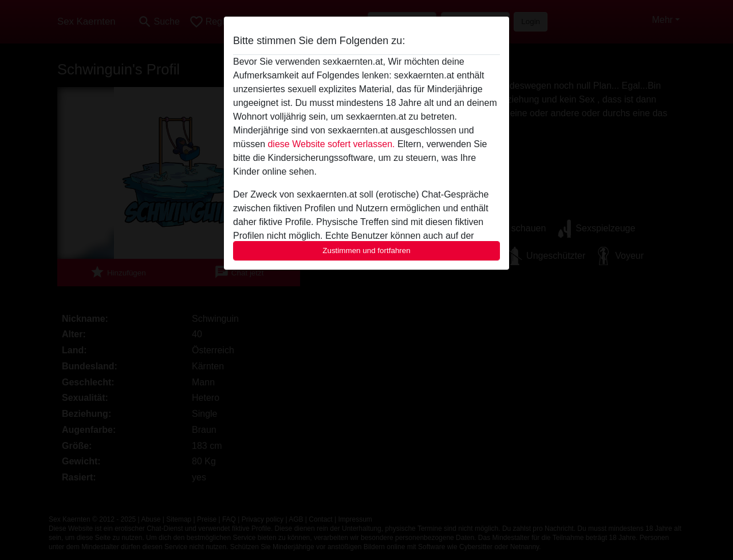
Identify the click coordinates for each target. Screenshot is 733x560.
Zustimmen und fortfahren (366, 251)
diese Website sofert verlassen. (331, 144)
